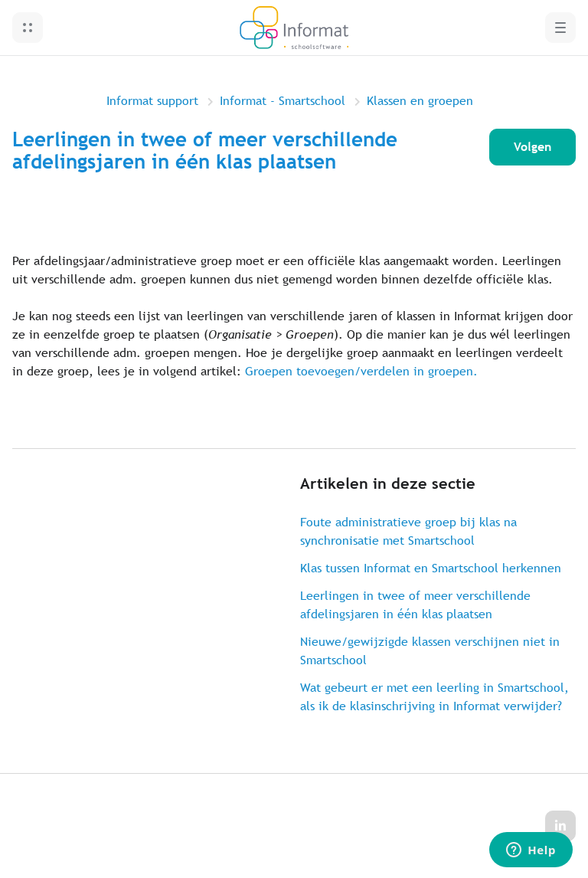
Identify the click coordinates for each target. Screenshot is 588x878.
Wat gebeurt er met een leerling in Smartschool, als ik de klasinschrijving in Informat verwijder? (434, 697)
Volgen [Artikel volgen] (532, 147)
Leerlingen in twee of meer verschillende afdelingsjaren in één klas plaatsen (415, 605)
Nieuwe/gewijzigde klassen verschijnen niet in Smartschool (430, 651)
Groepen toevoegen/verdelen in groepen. (361, 371)
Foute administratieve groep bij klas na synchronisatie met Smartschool (408, 531)
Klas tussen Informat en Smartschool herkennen (431, 568)
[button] (28, 28)
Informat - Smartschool (283, 101)
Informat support (152, 101)
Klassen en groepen (420, 101)
